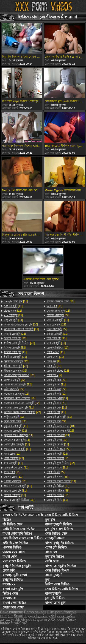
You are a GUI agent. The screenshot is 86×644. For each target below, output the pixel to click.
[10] (21, 325)
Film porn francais (62, 612)
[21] (15, 334)
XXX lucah (57, 619)
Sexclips (20, 616)
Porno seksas (35, 612)
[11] (16, 301)
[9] (53, 361)
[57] (54, 366)
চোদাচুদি (6, 616)
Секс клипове (11, 612)
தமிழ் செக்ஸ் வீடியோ (29, 619)
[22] (13, 315)
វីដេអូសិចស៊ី (19, 623)
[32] (15, 338)
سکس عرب (66, 616)
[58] (57, 477)
